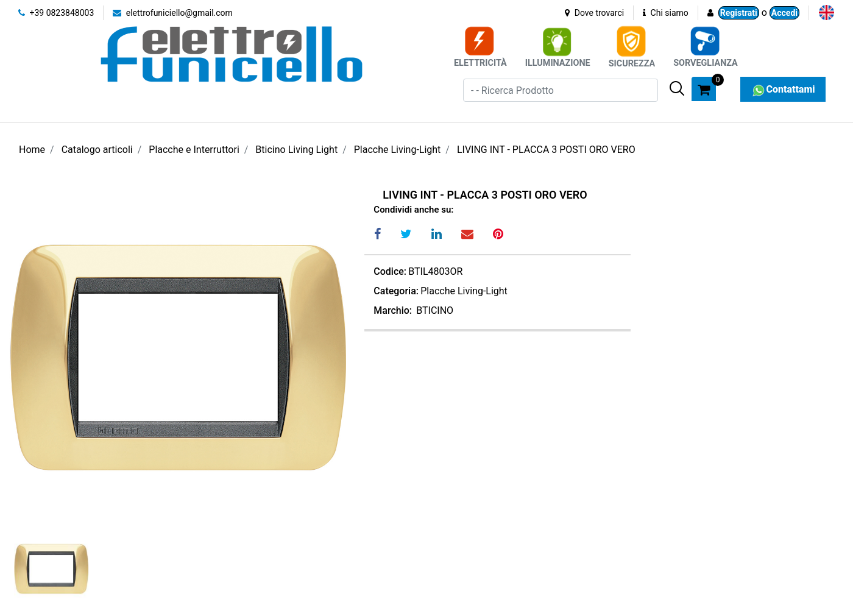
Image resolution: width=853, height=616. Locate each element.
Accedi (784, 13)
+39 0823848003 (56, 13)
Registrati (739, 13)
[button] (677, 88)
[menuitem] (826, 12)
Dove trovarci (594, 13)
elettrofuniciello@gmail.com (173, 13)
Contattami (783, 89)
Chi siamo (666, 13)
